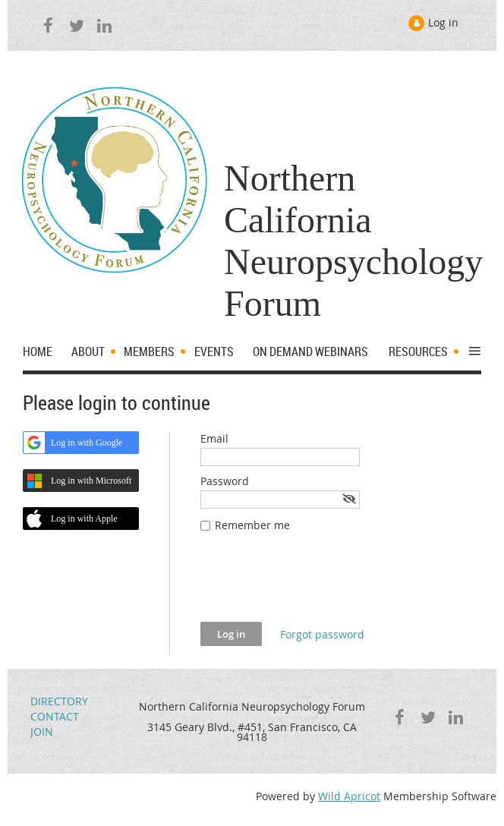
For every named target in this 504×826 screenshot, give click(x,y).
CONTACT (55, 716)
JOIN (42, 731)
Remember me (252, 525)
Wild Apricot (349, 796)
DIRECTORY (59, 701)
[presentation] (316, 585)
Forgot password (322, 634)
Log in (443, 22)
